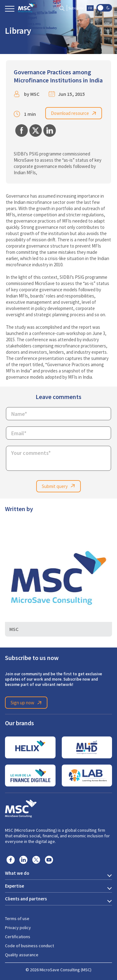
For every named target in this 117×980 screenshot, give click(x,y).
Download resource (75, 113)
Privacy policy (18, 928)
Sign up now (27, 703)
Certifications (18, 937)
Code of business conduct (29, 946)
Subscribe (76, 8)
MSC (35, 94)
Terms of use (17, 918)
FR (90, 8)
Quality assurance (22, 955)
